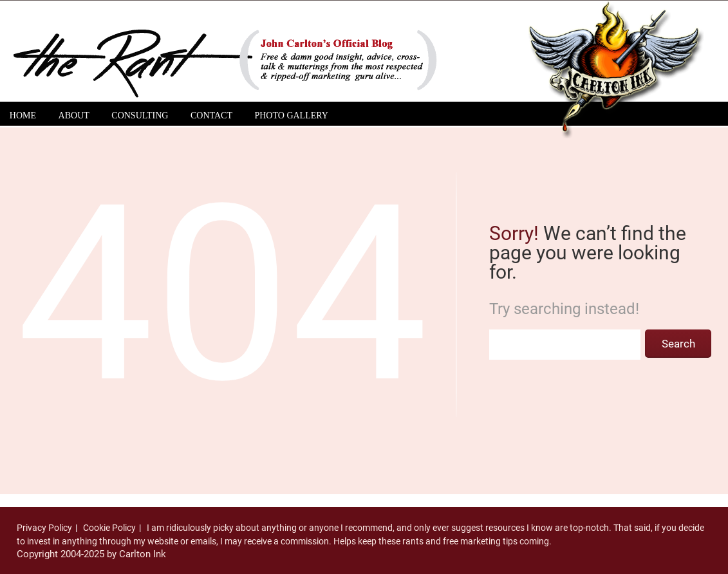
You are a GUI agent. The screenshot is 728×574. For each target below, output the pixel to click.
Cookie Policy (109, 528)
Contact (211, 116)
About (74, 116)
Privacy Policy (44, 528)
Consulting (140, 116)
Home (23, 116)
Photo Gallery (291, 116)
